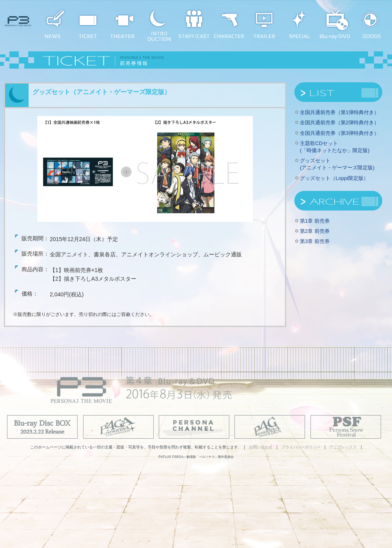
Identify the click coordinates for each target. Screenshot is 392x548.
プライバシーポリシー (301, 447)
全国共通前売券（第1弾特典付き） (339, 112)
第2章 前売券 (315, 231)
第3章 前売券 (315, 241)
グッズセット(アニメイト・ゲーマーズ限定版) (337, 164)
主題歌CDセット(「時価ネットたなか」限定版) (335, 147)
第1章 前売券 (315, 221)
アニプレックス (343, 447)
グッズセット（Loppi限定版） (334, 178)
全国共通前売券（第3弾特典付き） (339, 133)
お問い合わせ (261, 447)
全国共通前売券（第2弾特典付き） (339, 122)
